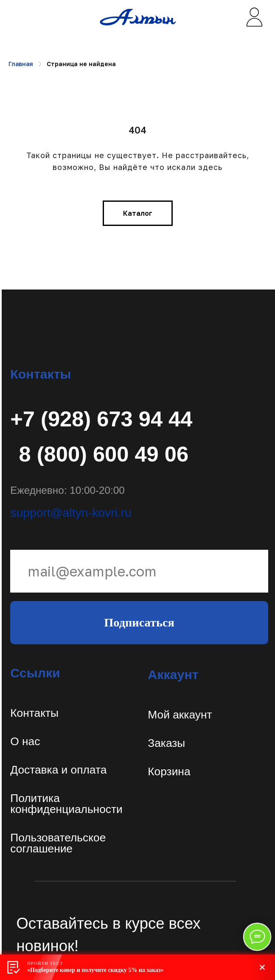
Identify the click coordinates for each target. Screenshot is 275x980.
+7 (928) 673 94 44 (101, 419)
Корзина (169, 771)
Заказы (166, 743)
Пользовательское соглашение (58, 843)
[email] (139, 571)
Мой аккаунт (180, 715)
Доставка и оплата (58, 770)
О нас (25, 741)
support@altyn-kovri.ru (71, 512)
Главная (21, 64)
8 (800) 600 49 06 (104, 454)
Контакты (34, 713)
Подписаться (139, 622)
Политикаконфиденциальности (66, 804)
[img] (254, 17)
